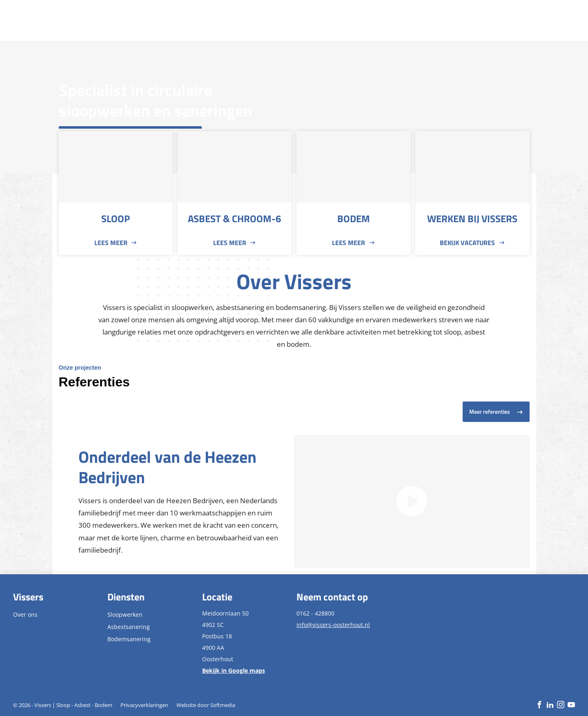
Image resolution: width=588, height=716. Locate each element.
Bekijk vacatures (467, 243)
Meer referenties (490, 412)
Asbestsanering (129, 627)
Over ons (25, 615)
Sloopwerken (125, 615)
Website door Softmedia (206, 705)
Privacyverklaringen (144, 705)
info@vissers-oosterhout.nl (333, 625)
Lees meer (111, 243)
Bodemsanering (129, 639)
